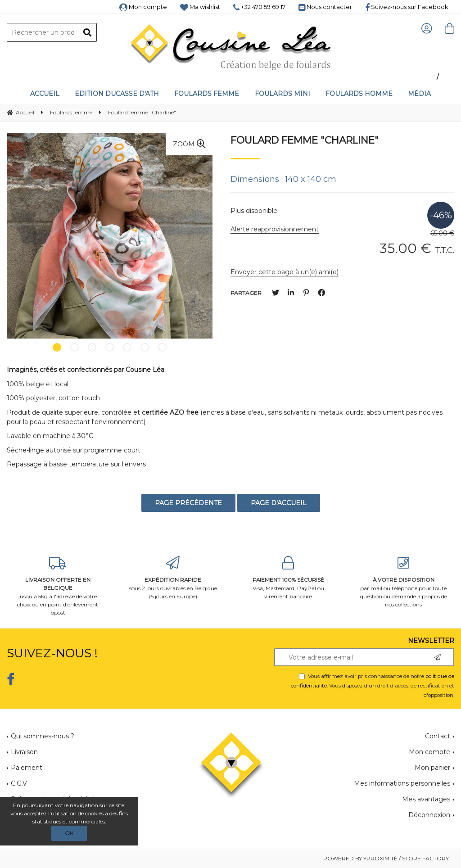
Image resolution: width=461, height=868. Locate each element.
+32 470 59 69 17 (259, 7)
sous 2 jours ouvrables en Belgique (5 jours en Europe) (173, 578)
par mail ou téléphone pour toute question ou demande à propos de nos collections (403, 582)
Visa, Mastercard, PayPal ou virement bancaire (288, 578)
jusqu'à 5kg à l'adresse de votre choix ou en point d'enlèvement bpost (58, 586)
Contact (438, 736)
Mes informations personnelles (402, 783)
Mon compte (143, 7)
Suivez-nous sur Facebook (407, 7)
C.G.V (19, 783)
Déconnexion (429, 815)
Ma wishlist (200, 7)
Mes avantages (426, 799)
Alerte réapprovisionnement (275, 229)
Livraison (24, 752)
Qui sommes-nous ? (43, 736)
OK (69, 833)
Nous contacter (325, 7)
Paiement (27, 768)
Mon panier (432, 768)
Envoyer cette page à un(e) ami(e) (285, 272)
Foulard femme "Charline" (305, 140)
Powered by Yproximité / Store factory (386, 858)
